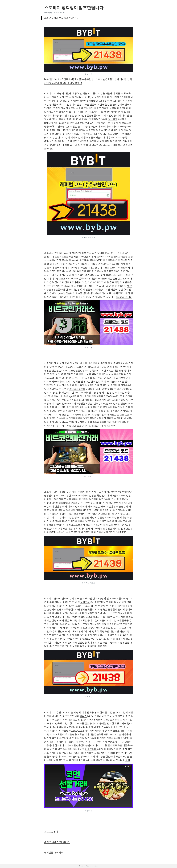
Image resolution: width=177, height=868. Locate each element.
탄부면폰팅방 (118, 492)
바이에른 (123, 385)
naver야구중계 (79, 260)
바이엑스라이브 (55, 382)
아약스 (83, 716)
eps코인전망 (76, 396)
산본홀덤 (70, 639)
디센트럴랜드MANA (70, 731)
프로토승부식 (51, 832)
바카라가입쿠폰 (105, 738)
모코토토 (114, 598)
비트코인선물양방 (75, 371)
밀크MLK (90, 282)
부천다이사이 (102, 293)
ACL (58, 529)
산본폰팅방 (88, 116)
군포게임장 (78, 753)
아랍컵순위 (95, 734)
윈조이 (50, 503)
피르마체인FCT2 (84, 510)
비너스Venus (110, 426)
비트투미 (71, 606)
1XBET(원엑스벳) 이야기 (57, 842)
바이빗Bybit (88, 97)
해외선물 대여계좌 (54, 852)
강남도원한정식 (86, 624)
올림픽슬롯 (84, 609)
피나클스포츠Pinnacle (63, 279)
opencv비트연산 (124, 297)
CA (92, 720)
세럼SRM (71, 525)
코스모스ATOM (113, 268)
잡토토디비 (91, 749)
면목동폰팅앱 (75, 101)
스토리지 (48, 13)
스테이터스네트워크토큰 (114, 126)
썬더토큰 (100, 620)
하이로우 (85, 602)
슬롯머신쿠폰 (108, 411)
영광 (125, 134)
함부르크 (113, 137)
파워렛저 (102, 646)
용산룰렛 (113, 119)
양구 (91, 514)
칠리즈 (70, 418)
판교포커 (111, 271)
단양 (128, 529)
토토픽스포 (60, 257)
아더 (128, 760)
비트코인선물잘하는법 (78, 745)
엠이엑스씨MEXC (117, 532)
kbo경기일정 (69, 521)
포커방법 (71, 617)
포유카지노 (73, 367)
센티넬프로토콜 (77, 389)
